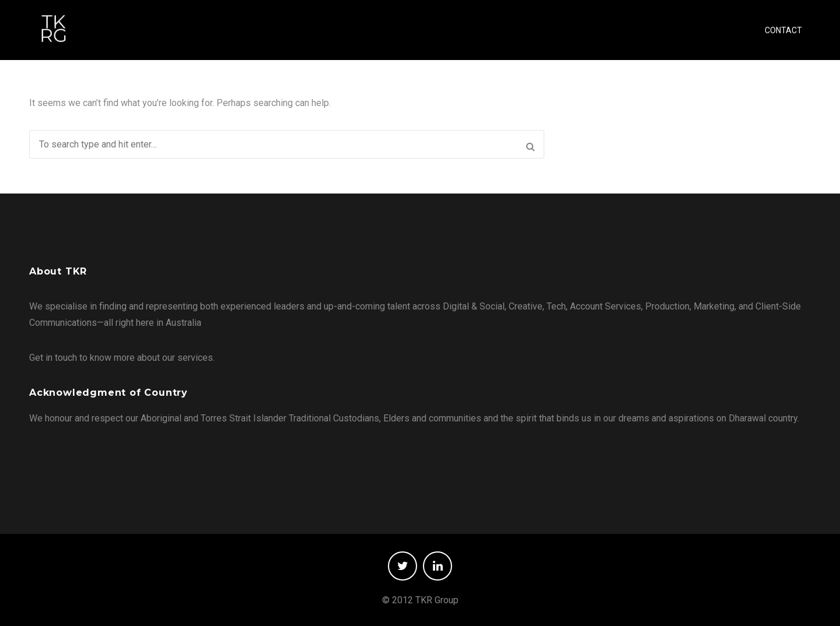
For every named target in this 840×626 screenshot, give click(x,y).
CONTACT (783, 30)
